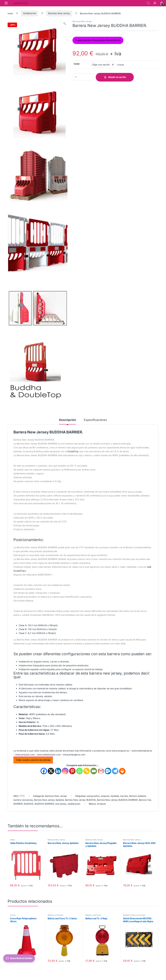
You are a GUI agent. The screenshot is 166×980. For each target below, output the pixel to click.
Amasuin (101, 804)
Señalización (30, 13)
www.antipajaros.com (74, 755)
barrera (124, 796)
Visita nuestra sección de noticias (33, 760)
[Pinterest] (72, 771)
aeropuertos (93, 796)
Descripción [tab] (67, 420)
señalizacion (74, 804)
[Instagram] (65, 771)
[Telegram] (115, 771)
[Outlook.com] (108, 771)
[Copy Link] (87, 771)
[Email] (94, 771)
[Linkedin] (58, 771)
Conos (13, 915)
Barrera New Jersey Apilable (49, 800)
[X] (51, 771)
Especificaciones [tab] (95, 420)
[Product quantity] (84, 77)
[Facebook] (44, 771)
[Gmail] (101, 771)
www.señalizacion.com (49, 755)
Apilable (115, 796)
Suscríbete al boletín (19, 958)
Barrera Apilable (138, 796)
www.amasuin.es (120, 751)
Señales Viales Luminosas (134, 915)
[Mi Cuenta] (155, 3)
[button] (65, 24)
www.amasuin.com (25, 755)
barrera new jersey (23, 800)
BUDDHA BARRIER (44, 804)
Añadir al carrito (117, 77)
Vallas (12, 840)
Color (77, 64)
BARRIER (18, 804)
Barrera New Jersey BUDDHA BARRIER (117, 800)
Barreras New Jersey (59, 13)
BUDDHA (29, 804)
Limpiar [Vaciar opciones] (121, 65)
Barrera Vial (145, 800)
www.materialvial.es (142, 751)
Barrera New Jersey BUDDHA (80, 800)
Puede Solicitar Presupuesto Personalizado (98, 40)
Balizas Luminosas (55, 915)
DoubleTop (73, 451)
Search (148, 3)
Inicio (10, 13)
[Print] (122, 771)
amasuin (105, 796)
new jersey (61, 804)
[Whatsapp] (79, 771)
